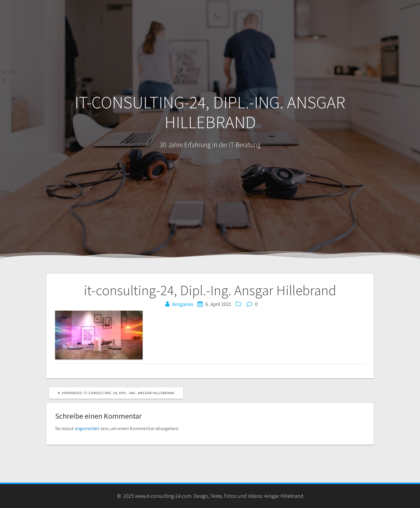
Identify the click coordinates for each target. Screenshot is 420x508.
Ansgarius (183, 304)
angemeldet (87, 428)
